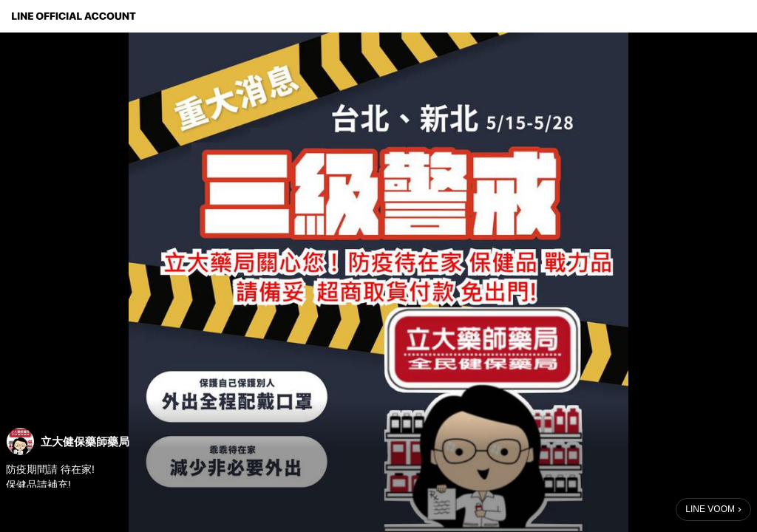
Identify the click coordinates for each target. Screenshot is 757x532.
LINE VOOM (710, 509)
